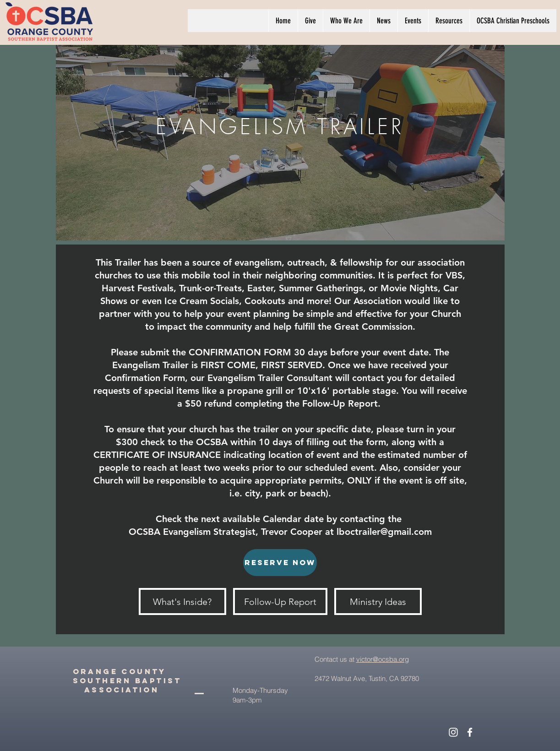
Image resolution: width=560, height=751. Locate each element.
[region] (280, 138)
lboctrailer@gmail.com (384, 532)
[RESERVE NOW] (280, 563)
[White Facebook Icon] (470, 732)
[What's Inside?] (182, 601)
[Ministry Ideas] (378, 601)
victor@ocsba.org (383, 659)
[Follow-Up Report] (280, 601)
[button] (346, 21)
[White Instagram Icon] (453, 732)
